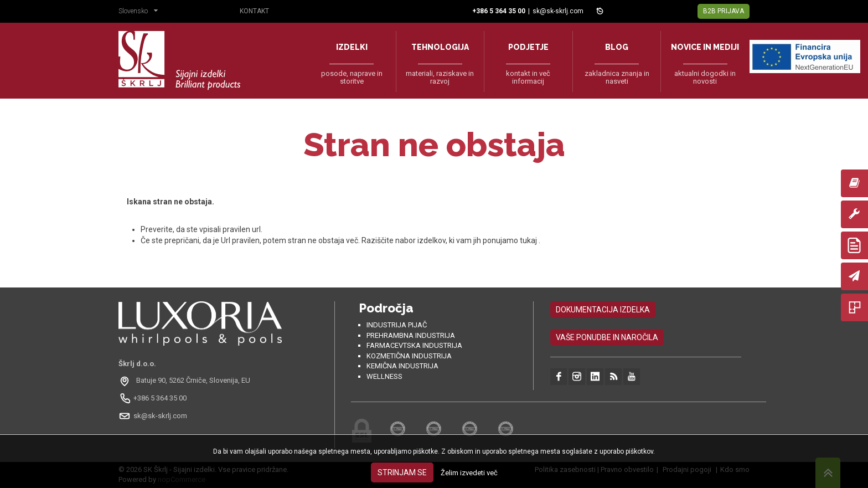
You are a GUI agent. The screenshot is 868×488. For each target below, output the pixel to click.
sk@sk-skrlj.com (558, 11)
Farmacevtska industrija (414, 345)
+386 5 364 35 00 (160, 398)
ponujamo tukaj (511, 240)
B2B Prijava (724, 11)
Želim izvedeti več (469, 473)
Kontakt (254, 11)
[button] (141, 12)
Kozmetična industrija (409, 356)
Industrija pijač (397, 325)
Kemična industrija (402, 366)
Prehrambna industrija (411, 335)
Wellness (384, 376)
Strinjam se (402, 472)
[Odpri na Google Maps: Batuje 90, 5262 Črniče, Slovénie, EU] (186, 381)
